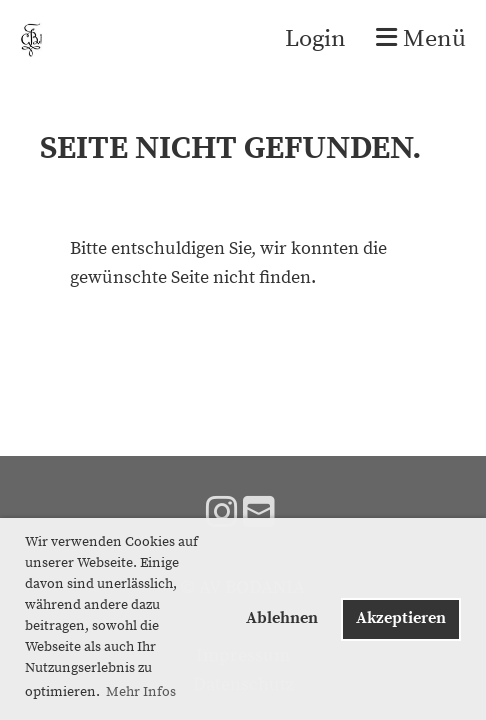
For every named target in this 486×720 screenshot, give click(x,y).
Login (315, 39)
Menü (421, 39)
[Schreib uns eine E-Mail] (259, 514)
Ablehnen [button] (282, 618)
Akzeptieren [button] (401, 618)
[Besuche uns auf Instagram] (222, 514)
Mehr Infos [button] (141, 692)
